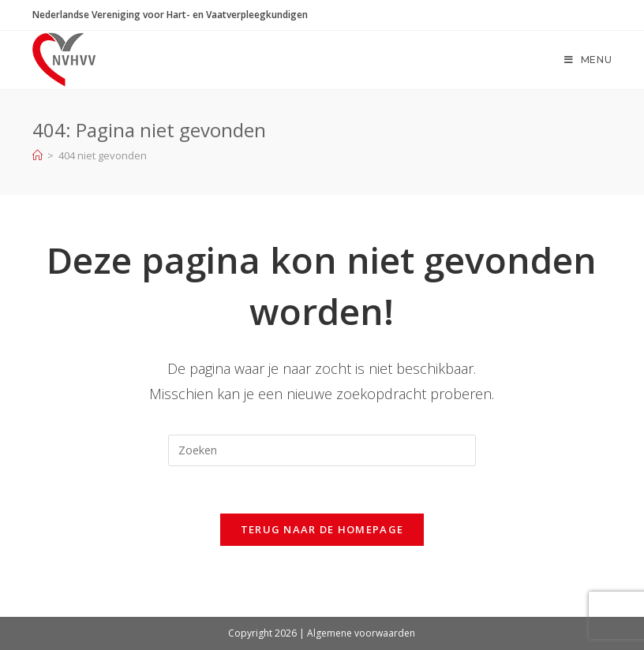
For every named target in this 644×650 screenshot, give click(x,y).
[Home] (37, 155)
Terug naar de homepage (322, 529)
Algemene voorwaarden (361, 633)
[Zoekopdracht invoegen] (322, 450)
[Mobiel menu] (588, 60)
